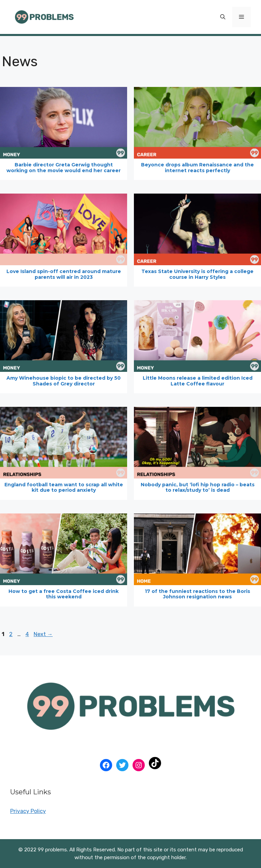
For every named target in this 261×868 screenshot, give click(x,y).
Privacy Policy (28, 811)
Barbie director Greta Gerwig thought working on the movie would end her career (64, 168)
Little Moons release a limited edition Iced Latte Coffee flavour (198, 381)
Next (43, 634)
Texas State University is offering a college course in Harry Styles (197, 274)
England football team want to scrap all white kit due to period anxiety (64, 487)
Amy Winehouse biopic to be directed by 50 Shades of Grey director (64, 381)
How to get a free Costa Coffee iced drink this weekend (64, 594)
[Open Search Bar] (223, 17)
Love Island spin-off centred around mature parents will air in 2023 (64, 274)
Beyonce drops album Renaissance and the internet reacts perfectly (197, 168)
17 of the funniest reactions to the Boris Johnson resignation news (197, 594)
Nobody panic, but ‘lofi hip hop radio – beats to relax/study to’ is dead (198, 487)
